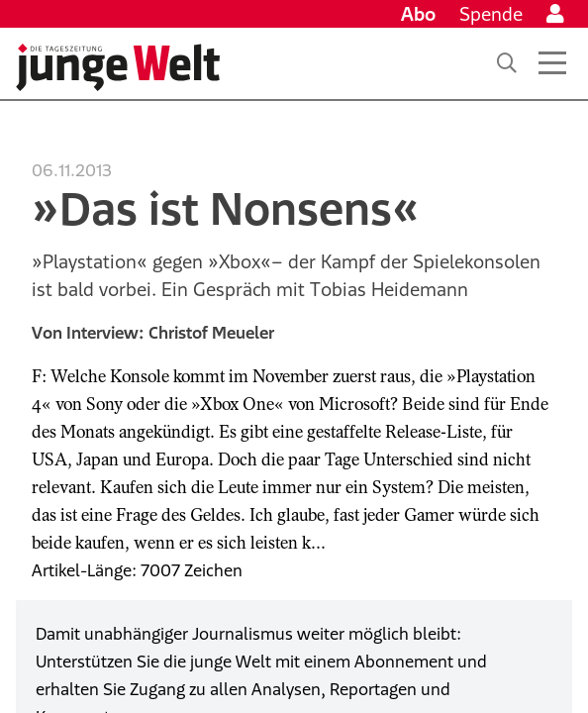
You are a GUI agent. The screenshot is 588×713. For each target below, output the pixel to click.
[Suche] (507, 63)
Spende (491, 14)
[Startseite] (118, 67)
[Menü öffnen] (552, 63)
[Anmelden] (555, 14)
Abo (418, 14)
